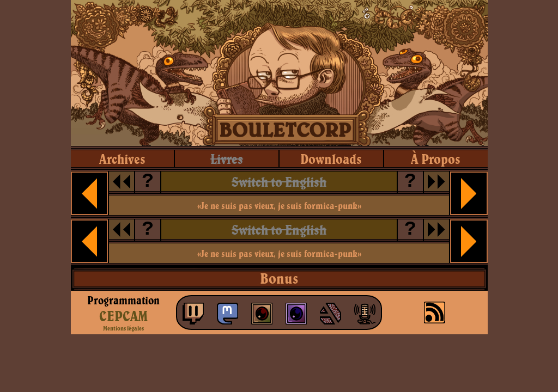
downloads (331, 159)
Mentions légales (123, 328)
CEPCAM (123, 316)
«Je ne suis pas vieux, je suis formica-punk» (279, 206)
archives (122, 159)
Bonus (279, 278)
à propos (436, 159)
